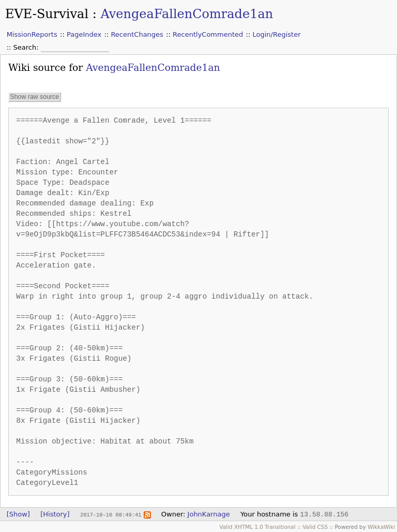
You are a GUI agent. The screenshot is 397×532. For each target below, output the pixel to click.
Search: (27, 47)
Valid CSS (315, 527)
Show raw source (34, 97)
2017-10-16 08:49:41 (111, 514)
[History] (55, 514)
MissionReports (32, 34)
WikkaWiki (381, 527)
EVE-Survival (47, 14)
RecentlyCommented (208, 34)
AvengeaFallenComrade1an (187, 14)
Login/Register (277, 34)
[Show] (18, 514)
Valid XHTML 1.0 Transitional (258, 527)
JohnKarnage (209, 514)
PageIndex (84, 34)
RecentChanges (137, 34)
